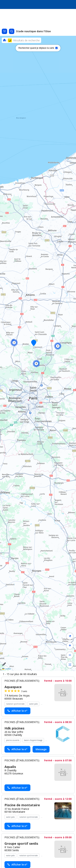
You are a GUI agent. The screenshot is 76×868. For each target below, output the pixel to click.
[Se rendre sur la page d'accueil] (4, 40)
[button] (58, 346)
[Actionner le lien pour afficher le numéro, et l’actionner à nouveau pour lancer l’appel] (17, 711)
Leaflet (6, 669)
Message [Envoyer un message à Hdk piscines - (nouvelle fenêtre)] (41, 749)
